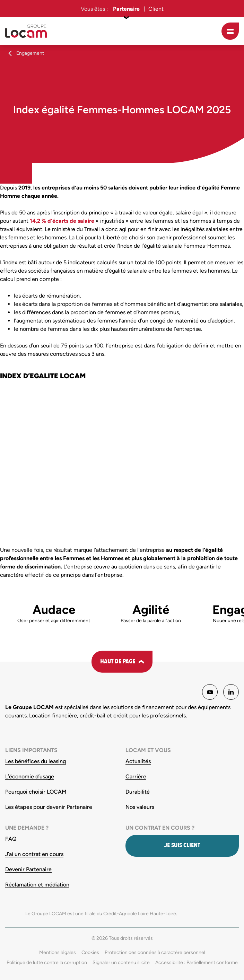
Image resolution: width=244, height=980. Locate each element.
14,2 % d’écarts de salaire (63, 221)
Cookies (90, 952)
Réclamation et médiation (37, 885)
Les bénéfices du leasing (36, 761)
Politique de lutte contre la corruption (47, 963)
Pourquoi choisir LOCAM (36, 792)
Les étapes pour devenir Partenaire (49, 807)
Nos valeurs (140, 807)
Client (156, 9)
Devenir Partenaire (28, 869)
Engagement (30, 53)
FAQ (11, 839)
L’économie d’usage (30, 776)
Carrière (136, 776)
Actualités (138, 761)
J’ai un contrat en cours (34, 854)
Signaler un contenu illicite (121, 963)
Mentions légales (58, 952)
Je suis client (182, 845)
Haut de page (118, 661)
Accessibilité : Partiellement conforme (197, 963)
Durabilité (138, 792)
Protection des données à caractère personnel (155, 952)
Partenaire (126, 9)
